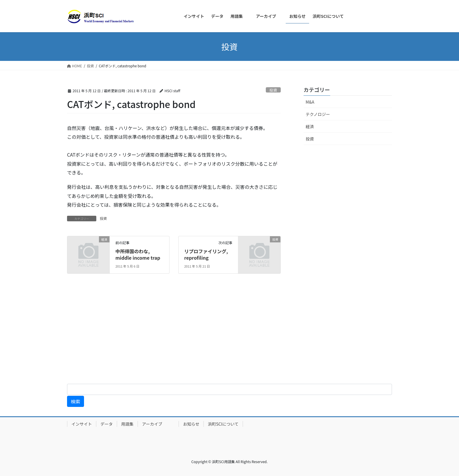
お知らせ (191, 424)
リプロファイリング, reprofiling (206, 254)
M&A (310, 102)
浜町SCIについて (223, 424)
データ (107, 424)
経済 (310, 126)
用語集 (127, 424)
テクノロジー (318, 114)
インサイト (82, 424)
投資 (273, 90)
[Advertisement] (176, 333)
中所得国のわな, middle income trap (138, 254)
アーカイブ (158, 424)
